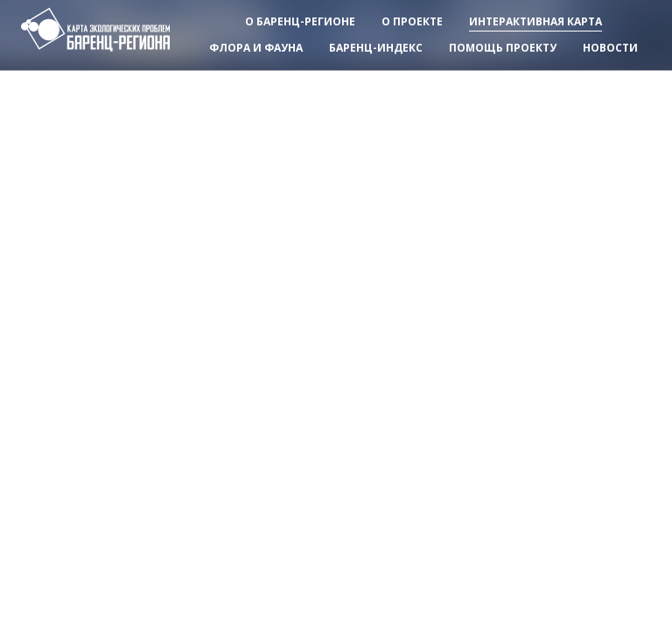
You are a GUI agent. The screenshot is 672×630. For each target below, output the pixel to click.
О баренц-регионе (300, 21)
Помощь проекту (503, 48)
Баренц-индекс (376, 48)
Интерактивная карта (535, 21)
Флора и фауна (256, 48)
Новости (610, 48)
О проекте (412, 21)
